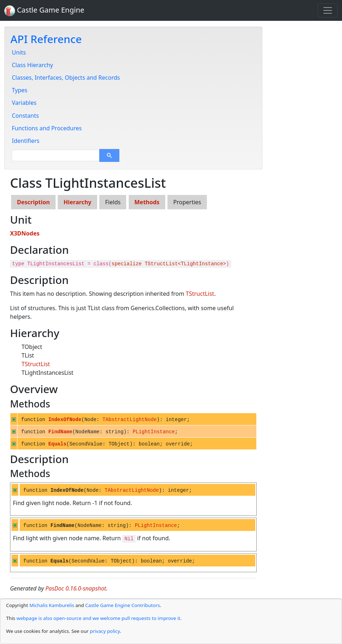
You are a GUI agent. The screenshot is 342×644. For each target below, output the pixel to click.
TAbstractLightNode (130, 420)
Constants (25, 116)
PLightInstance (154, 432)
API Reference (46, 39)
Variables (24, 103)
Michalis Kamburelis (52, 605)
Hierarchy (77, 202)
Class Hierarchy (32, 65)
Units (19, 52)
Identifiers (26, 141)
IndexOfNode (65, 420)
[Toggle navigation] (328, 10)
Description (33, 202)
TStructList (200, 294)
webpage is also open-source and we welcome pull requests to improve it (98, 618)
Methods (147, 202)
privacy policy (105, 631)
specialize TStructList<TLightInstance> (169, 264)
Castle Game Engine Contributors (123, 605)
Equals (57, 444)
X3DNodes (25, 233)
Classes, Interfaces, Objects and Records (66, 78)
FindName (60, 432)
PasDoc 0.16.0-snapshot (76, 588)
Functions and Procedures (47, 128)
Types (20, 90)
